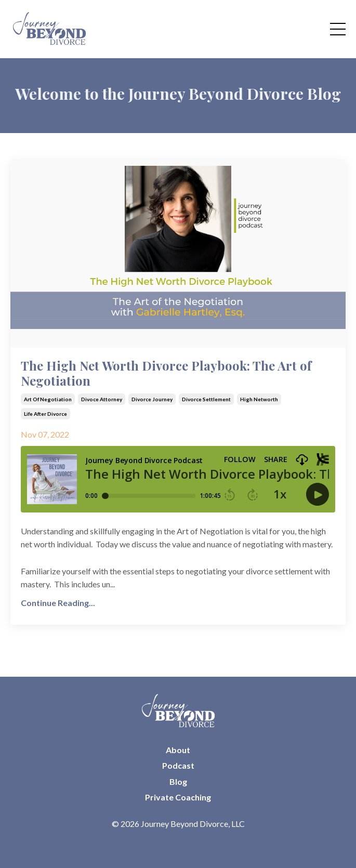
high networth (259, 399)
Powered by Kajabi (178, 841)
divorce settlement (206, 399)
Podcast (178, 765)
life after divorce (45, 414)
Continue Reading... (58, 603)
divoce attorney (102, 399)
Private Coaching (178, 797)
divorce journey (152, 399)
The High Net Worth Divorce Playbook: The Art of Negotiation (166, 373)
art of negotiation (48, 399)
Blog (178, 781)
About (178, 750)
